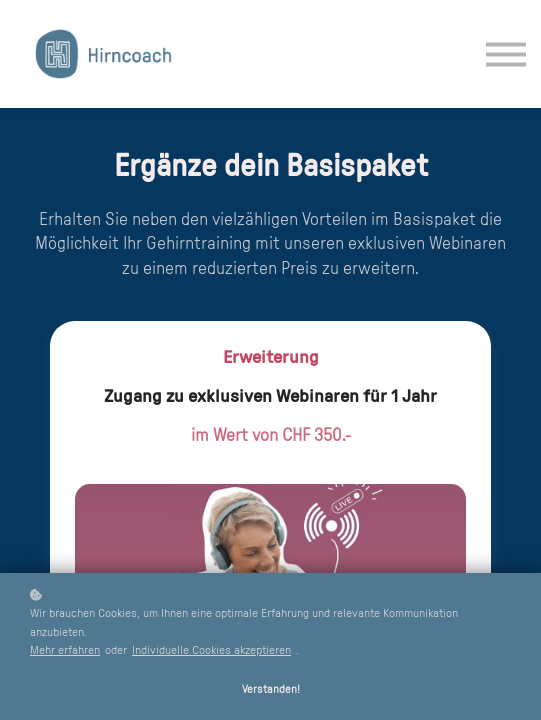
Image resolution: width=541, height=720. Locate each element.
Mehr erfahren (65, 650)
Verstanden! (271, 689)
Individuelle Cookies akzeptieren (211, 650)
